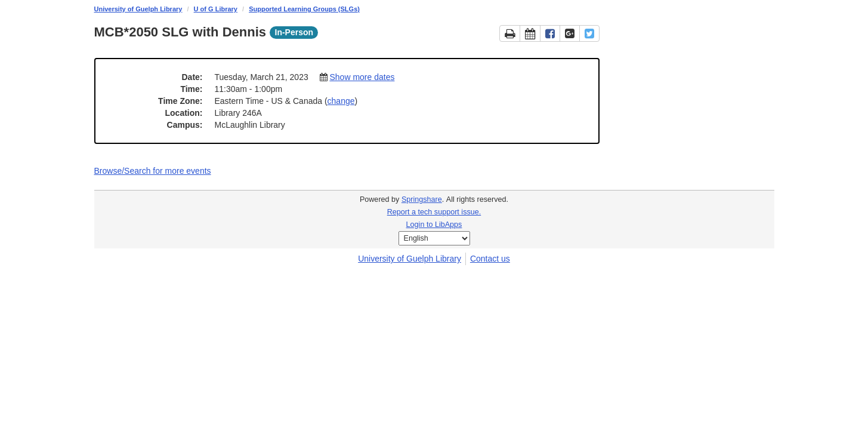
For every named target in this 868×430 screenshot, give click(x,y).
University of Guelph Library (138, 9)
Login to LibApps (434, 225)
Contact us (490, 259)
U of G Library (216, 9)
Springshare (422, 199)
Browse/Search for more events (153, 171)
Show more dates (362, 77)
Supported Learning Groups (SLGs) (304, 9)
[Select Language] (434, 238)
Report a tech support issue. (434, 212)
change (341, 101)
